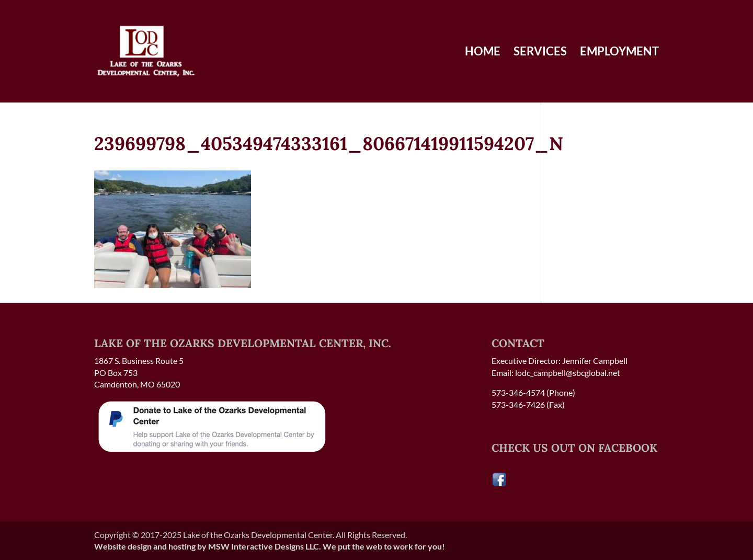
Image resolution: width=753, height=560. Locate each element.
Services (540, 53)
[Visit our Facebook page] (499, 484)
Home (483, 53)
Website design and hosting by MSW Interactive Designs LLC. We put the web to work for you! (270, 546)
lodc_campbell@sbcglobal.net (568, 373)
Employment (619, 53)
